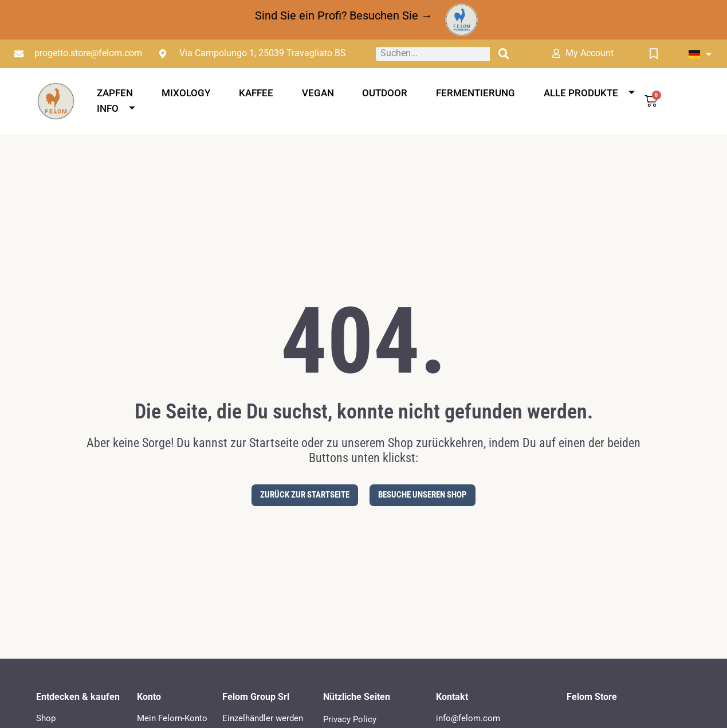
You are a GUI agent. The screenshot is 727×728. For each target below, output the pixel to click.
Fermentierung (476, 93)
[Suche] (504, 54)
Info (116, 108)
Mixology (186, 93)
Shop (46, 718)
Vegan (318, 93)
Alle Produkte (589, 93)
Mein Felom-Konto (172, 718)
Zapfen (115, 93)
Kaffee (256, 93)
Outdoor (385, 93)
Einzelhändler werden (263, 718)
